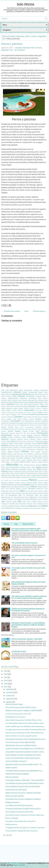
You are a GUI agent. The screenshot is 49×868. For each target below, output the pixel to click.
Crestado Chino (37, 417)
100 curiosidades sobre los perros (24, 543)
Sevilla (40, 493)
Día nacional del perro (34, 425)
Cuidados (38, 419)
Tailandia (4, 499)
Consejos (12, 36)
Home (4, 36)
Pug (39, 485)
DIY (17, 429)
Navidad (15, 469)
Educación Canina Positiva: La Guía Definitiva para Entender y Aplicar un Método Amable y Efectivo (28, 625)
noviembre (10, 692)
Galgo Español (19, 443)
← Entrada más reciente (11, 311)
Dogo (27, 429)
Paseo (41, 473)
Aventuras (15, 400)
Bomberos (36, 404)
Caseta (14, 411)
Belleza (4, 404)
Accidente (36, 390)
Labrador (27, 458)
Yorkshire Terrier (29, 508)
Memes (33, 465)
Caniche (32, 409)
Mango (29, 462)
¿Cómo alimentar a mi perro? (16, 761)
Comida (31, 414)
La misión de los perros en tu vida (18, 714)
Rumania (12, 491)
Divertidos (12, 429)
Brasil (20, 406)
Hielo (46, 450)
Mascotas (20, 36)
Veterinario (32, 506)
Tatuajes (20, 499)
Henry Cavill (21, 450)
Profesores (34, 485)
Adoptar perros (11, 824)
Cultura (45, 419)
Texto (3, 502)
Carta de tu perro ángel (14, 704)
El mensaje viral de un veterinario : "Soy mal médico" (25, 780)
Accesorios (28, 390)
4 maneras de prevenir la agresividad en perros (23, 809)
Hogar (38, 452)
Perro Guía (12, 480)
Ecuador (31, 431)
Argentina (23, 398)
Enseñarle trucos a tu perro (16, 717)
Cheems (4, 413)
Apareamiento (13, 398)
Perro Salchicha (22, 480)
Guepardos (44, 445)
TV (8, 504)
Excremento (38, 437)
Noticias (4, 471)
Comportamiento (41, 414)
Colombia (25, 415)
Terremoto (45, 499)
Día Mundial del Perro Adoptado (16, 425)
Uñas (17, 504)
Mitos (3, 467)
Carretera (45, 409)
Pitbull (35, 483)
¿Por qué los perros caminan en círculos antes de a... (25, 815)
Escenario (17, 435)
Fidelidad (32, 439)
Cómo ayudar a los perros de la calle (19, 812)
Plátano (40, 483)
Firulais (4, 441)
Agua (40, 392)
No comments (20, 50)
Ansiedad (38, 396)
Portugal (19, 485)
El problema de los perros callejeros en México (23, 799)
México (45, 465)
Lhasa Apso (37, 460)
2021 (6, 687)
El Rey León (26, 433)
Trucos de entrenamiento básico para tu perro (23, 758)
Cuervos (31, 419)
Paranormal (35, 473)
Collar (19, 415)
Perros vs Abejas (12, 818)
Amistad (9, 396)
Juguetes (45, 456)
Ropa (46, 489)
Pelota (7, 477)
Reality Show (10, 487)
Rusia (17, 491)
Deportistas (5, 423)
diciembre (10, 689)
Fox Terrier (19, 441)
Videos (44, 506)
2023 (7, 390)
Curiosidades (15, 421)
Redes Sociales (25, 487)
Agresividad (33, 392)
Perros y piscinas (12, 44)
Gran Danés (19, 445)
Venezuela (5, 506)
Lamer (8, 460)
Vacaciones (23, 504)
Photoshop (4, 483)
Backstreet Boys (33, 400)
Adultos (25, 392)
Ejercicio (12, 433)
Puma (42, 485)
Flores (9, 441)
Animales (21, 396)
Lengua (18, 460)
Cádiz (38, 406)
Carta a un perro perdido (15, 796)
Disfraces (38, 427)
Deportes (45, 421)
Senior (31, 493)
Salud (22, 491)
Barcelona (25, 402)
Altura (37, 394)
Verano (17, 506)
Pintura (23, 483)
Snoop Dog (38, 495)
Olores (41, 471)
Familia (45, 437)
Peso (46, 480)
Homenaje (45, 452)
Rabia (46, 485)
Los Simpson (15, 462)
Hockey (33, 452)
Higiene (10, 452)
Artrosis (45, 398)
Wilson (20, 508)
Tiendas (9, 502)
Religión (18, 489)
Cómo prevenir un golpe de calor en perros (22, 831)
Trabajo (34, 502)
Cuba (14, 419)
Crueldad (45, 417)
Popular (6, 524)
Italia (13, 456)
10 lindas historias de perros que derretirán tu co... (24, 771)
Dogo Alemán (33, 429)
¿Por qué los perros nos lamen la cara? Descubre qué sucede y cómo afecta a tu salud (29, 530)
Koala (13, 458)
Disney (45, 427)
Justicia (4, 458)
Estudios (31, 437)
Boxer (12, 406)
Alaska (4, 394)
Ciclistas (34, 413)
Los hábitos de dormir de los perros (19, 805)
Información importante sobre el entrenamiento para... (26, 739)
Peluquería (12, 477)
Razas (4, 487)
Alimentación (17, 394)
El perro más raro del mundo (16, 790)
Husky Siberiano (18, 454)
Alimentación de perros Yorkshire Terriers (21, 745)
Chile (16, 413)
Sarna (3, 493)
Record (17, 487)
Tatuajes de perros (12, 802)
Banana (4, 402)
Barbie (20, 402)
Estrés (24, 437)
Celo (36, 411)
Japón (22, 456)
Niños (39, 469)
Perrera (30, 477)
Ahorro (46, 392)
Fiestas (39, 439)
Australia (4, 400)
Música (9, 469)
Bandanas (10, 402)
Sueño (45, 497)
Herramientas (31, 450)
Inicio (27, 311)
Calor (3, 409)
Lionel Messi (5, 462)
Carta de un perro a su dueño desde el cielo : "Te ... (24, 764)
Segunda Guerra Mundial (13, 493)
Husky (9, 454)
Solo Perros (25, 4)
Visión (12, 508)
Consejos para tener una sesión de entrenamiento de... (26, 730)
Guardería (37, 445)
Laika (3, 460)
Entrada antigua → (40, 311)
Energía (33, 433)
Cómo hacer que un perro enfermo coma (21, 707)
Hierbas (4, 452)
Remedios (24, 489)
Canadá (21, 409)
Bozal (16, 406)
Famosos (5, 439)
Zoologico (38, 508)
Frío (28, 441)
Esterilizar (18, 437)
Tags (16, 524)
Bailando (41, 400)
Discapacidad (29, 427)
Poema (4, 485)
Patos (22, 475)
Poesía (9, 485)
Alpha (33, 394)
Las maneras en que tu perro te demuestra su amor (25, 783)
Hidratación (40, 450)
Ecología (25, 431)
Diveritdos (5, 429)
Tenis (39, 499)
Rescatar (32, 489)
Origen (3, 473)
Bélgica (41, 402)
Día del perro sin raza (31, 423)
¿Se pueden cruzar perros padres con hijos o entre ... (25, 752)
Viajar (39, 506)
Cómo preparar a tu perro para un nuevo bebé (23, 786)
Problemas (26, 485)
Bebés (36, 402)
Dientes (11, 427)
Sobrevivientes (6, 497)
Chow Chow (27, 413)
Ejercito (18, 433)
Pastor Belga (11, 475)
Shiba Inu (22, 495)
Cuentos (25, 419)
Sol (12, 497)
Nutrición (11, 471)
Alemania (9, 394)
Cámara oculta (12, 409)
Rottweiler (5, 491)
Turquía (4, 504)
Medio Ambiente (25, 465)
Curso (23, 421)
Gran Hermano (29, 445)
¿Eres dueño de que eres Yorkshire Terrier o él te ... (24, 720)
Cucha (19, 419)
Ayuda (25, 400)
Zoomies (43, 508)
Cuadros (9, 419)
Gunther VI (17, 447)
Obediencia (18, 471)
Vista (16, 508)
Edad (38, 431)
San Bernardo (30, 491)
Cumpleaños (5, 421)
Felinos (26, 439)
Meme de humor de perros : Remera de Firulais (23, 793)
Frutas (32, 441)
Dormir (11, 431)
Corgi (25, 417)
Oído (29, 471)
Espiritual (37, 435)
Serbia (35, 493)
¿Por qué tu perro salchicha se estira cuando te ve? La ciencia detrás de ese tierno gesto (29, 597)
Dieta (16, 427)
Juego (40, 456)
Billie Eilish (19, 404)
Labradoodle (19, 458)
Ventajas (11, 506)
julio (8, 835)
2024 (6, 677)
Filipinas (45, 439)
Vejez (46, 504)
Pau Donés (27, 475)
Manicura (35, 462)
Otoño (8, 473)
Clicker (46, 413)
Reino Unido (5, 489)
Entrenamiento (7, 435)
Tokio (29, 502)
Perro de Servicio (38, 477)
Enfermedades (42, 433)
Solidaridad (17, 497)
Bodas (30, 404)
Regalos (45, 487)
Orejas (46, 471)
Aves (21, 400)
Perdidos (19, 477)
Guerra (4, 447)
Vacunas (30, 504)
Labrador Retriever (37, 458)
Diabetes (45, 425)
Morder (29, 467)
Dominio (4, 431)
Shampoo (45, 493)
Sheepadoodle (13, 495)
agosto (9, 702)
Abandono (14, 390)
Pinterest (17, 483)
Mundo (3, 469)
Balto (46, 400)
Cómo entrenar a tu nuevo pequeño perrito (21, 736)
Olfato (36, 471)
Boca (26, 404)
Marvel (3, 465)
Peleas (39, 475)
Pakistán (22, 473)
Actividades (44, 390)
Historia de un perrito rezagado (17, 774)
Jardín (26, 456)
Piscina (34, 36)
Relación (12, 489)
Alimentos (27, 394)
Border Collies (6, 406)
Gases (34, 443)
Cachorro (32, 406)
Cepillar (45, 411)
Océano (24, 471)
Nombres (45, 469)
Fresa (25, 441)
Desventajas (20, 423)
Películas (45, 475)
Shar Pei (4, 495)
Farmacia (13, 439)
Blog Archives (28, 524)
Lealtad (13, 460)
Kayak (9, 458)
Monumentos (15, 467)
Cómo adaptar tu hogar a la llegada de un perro (23, 755)
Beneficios (11, 404)
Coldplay (14, 415)
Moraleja (23, 467)
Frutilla (36, 441)
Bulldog (26, 406)
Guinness (10, 447)
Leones (23, 460)
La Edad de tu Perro (19, 651)
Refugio (40, 487)
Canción (26, 409)
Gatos (39, 443)
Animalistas (30, 396)
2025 (6, 674)
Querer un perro (11, 768)
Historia (17, 452)
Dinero (21, 427)
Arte (40, 398)
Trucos (39, 502)
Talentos (10, 499)
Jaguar (17, 456)
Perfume (24, 477)
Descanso (12, 423)
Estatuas (11, 437)
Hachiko (23, 447)
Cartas (8, 410)
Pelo (3, 477)
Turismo (45, 502)
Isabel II (4, 456)
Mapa (40, 462)
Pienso (11, 483)
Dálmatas (38, 421)
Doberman (21, 429)
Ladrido (45, 458)
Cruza (3, 419)
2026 (6, 671)
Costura (29, 417)
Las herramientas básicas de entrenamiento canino (25, 723)
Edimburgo (44, 431)
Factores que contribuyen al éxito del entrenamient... (25, 733)
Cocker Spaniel (6, 415)
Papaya (28, 473)
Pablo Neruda (15, 473)
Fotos (13, 441)
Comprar (4, 417)
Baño (15, 402)
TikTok (14, 502)
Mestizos (39, 465)
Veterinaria (24, 506)
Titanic (24, 502)
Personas (41, 480)
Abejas (21, 390)
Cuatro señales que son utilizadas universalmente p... (25, 726)
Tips (4, 39)
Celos (40, 411)
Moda (7, 467)
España (30, 435)
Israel (9, 456)
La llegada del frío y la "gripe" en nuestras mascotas (25, 828)
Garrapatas (28, 443)
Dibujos (4, 427)
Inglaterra (31, 454)
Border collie (44, 404)
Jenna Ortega (33, 456)
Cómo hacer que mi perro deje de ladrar (20, 742)
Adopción (17, 392)
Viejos (3, 508)
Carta (3, 410)
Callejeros (44, 406)
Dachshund (30, 421)
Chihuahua (10, 413)
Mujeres (45, 467)
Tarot (15, 499)
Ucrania (12, 504)
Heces (9, 450)
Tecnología (26, 499)
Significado (30, 495)
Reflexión (34, 487)
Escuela (23, 435)
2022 (3, 390)
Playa (46, 483)
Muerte (39, 467)
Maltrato (23, 462)
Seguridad (42, 36)
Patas (18, 475)
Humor (4, 454)
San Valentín (39, 491)
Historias (25, 452)
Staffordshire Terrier (36, 497)
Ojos (32, 471)
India (25, 454)
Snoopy (46, 495)
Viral (8, 508)
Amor (15, 396)
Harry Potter (37, 447)
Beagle (31, 402)
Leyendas (29, 460)
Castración (20, 411)
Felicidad (20, 439)
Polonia (14, 485)
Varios (35, 504)
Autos (10, 400)
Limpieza (45, 460)
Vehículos (41, 504)
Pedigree (34, 475)
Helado (14, 450)
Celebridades (29, 410)
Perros (28, 36)
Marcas (45, 462)
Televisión (34, 499)
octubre (9, 696)
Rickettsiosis (40, 489)
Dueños (18, 431)
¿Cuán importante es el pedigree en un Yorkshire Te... (25, 748)
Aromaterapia (33, 398)
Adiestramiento (7, 392)
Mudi (33, 467)
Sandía (46, 491)
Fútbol (11, 443)
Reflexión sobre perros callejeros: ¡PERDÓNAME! (24, 711)
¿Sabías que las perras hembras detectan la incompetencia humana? (28, 610)
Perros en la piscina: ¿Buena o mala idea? (27, 639)
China (21, 413)
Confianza (10, 417)
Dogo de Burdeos (42, 429)
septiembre (10, 699)
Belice (46, 402)
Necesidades (23, 469)
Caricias (38, 409)
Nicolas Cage (32, 469)
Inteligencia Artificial (41, 454)
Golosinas (12, 445)
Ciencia (40, 412)
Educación (5, 433)
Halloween (29, 447)
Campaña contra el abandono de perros (21, 821)
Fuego (41, 441)
